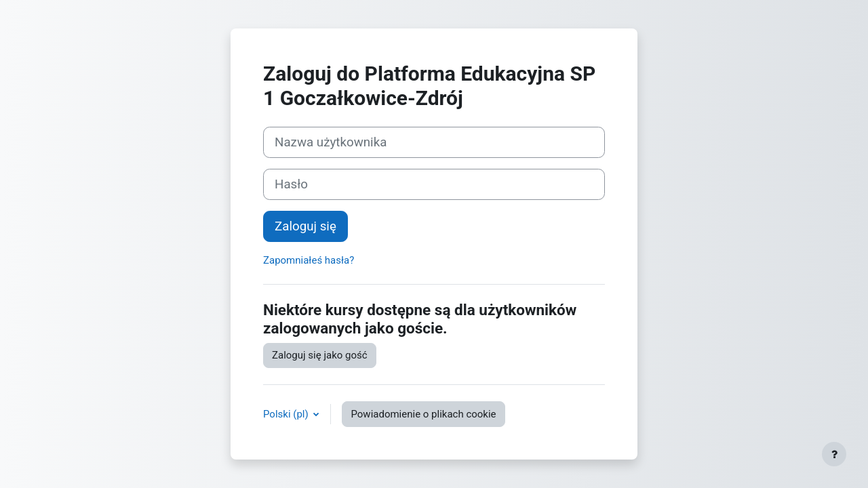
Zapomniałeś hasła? (309, 260)
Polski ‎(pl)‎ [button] (287, 414)
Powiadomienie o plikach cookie (423, 414)
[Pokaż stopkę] (834, 454)
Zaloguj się (305, 226)
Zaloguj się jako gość (320, 355)
